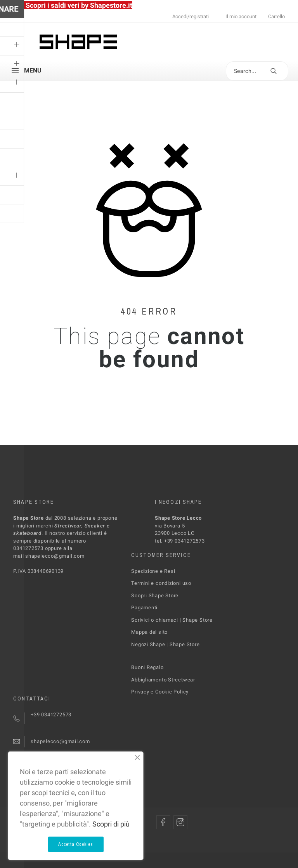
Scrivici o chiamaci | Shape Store (172, 620)
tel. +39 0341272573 (180, 541)
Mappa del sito (149, 632)
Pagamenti (144, 608)
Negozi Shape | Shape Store (165, 644)
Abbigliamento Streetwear (163, 680)
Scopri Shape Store (155, 596)
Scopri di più (111, 824)
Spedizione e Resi (153, 571)
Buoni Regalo (147, 667)
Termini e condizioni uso (161, 583)
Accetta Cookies (76, 844)
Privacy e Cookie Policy (160, 692)
